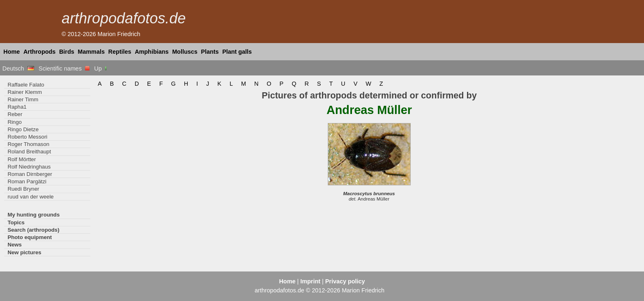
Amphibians (152, 52)
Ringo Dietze (23, 129)
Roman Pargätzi (27, 181)
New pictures (24, 252)
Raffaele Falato (26, 85)
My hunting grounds (33, 215)
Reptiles (120, 52)
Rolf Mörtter (22, 159)
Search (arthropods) (33, 230)
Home (11, 52)
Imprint (310, 281)
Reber (15, 114)
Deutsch (18, 68)
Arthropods (39, 52)
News (15, 245)
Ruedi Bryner (23, 189)
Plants (210, 52)
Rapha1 (17, 107)
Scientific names (64, 68)
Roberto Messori (27, 137)
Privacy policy (345, 281)
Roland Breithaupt (29, 152)
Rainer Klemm (25, 92)
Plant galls (237, 52)
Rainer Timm (23, 99)
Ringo (15, 122)
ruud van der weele (30, 197)
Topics (16, 222)
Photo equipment (30, 237)
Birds (67, 52)
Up (101, 68)
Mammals (91, 52)
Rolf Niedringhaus (29, 167)
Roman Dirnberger (30, 174)
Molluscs (185, 52)
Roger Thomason (28, 144)
